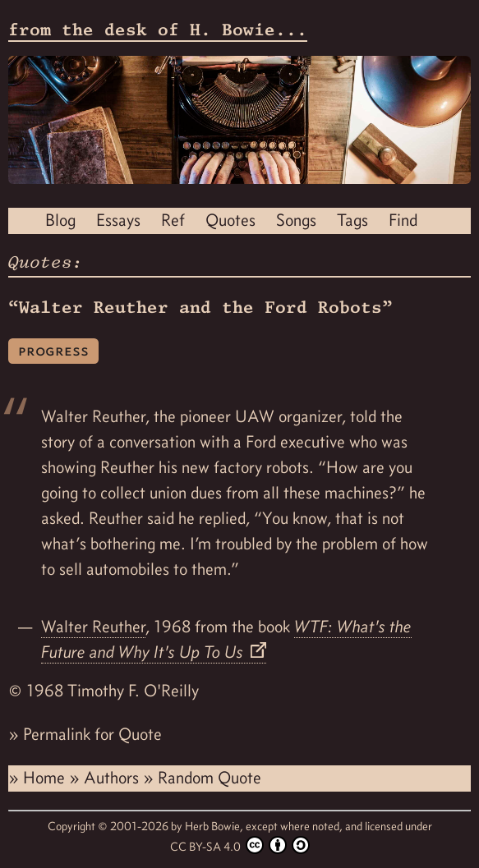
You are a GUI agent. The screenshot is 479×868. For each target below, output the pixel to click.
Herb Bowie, (215, 826)
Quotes (230, 220)
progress (53, 350)
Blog (60, 220)
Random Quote (210, 778)
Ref (173, 220)
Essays (118, 220)
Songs (296, 220)
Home (46, 778)
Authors (113, 778)
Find (403, 220)
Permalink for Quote (92, 734)
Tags (352, 220)
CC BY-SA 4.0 (240, 845)
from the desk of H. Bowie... (158, 30)
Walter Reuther (93, 627)
